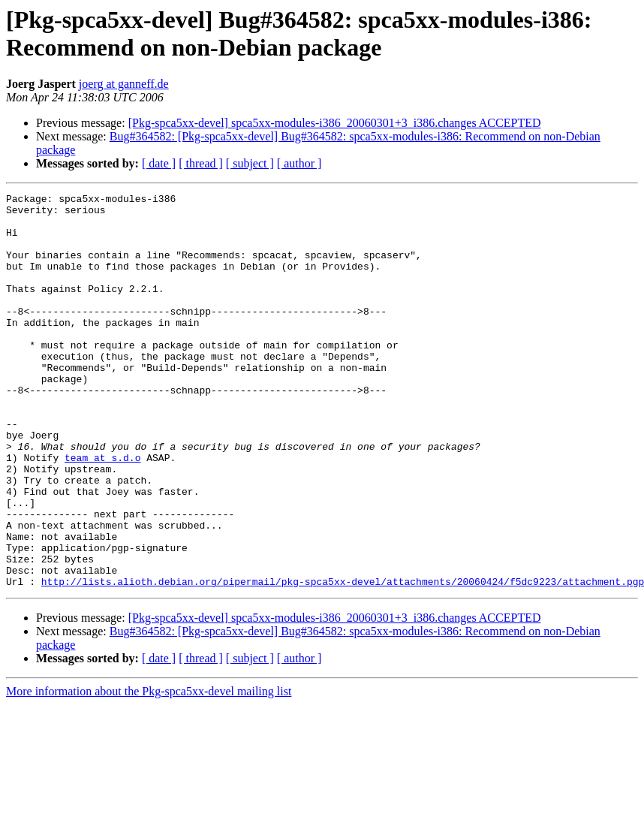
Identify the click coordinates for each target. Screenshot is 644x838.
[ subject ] (250, 163)
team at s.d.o (102, 511)
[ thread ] (201, 163)
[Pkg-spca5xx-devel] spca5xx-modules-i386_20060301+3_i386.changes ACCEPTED (335, 123)
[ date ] (159, 163)
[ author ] (299, 163)
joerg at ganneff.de (124, 84)
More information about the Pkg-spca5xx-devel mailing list (149, 770)
